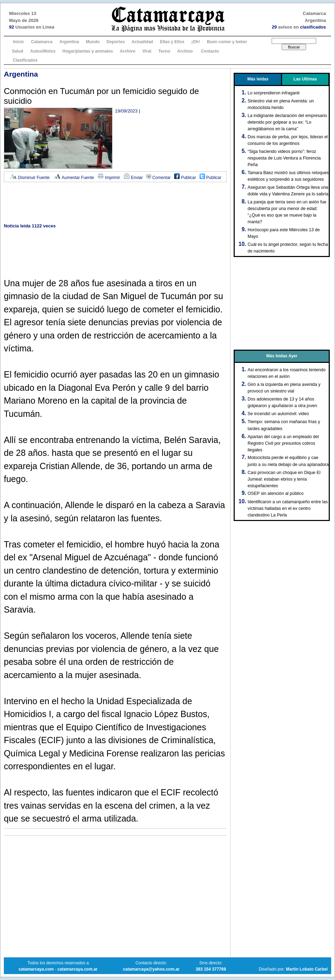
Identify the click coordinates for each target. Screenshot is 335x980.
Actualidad (142, 42)
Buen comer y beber (227, 42)
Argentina (69, 42)
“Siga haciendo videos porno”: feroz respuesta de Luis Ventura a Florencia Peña (284, 158)
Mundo (93, 42)
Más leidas (258, 79)
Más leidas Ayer (282, 356)
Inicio (18, 42)
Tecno (164, 51)
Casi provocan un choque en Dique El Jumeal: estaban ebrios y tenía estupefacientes (284, 479)
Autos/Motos (43, 51)
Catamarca (42, 42)
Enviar (133, 178)
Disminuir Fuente (30, 178)
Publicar (185, 178)
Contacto (210, 51)
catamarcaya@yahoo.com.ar (151, 969)
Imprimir (109, 178)
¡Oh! (196, 42)
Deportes (116, 42)
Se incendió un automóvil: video (278, 414)
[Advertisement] (115, 203)
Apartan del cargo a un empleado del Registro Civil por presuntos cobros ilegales (283, 443)
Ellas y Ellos (172, 42)
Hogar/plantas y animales (88, 51)
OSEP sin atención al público (276, 493)
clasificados (313, 27)
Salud (18, 51)
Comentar (158, 178)
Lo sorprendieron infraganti (274, 93)
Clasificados (25, 60)
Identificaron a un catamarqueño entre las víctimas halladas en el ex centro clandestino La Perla (288, 508)
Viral (147, 51)
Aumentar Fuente (74, 178)
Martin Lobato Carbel (307, 969)
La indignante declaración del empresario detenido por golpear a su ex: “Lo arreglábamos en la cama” (287, 122)
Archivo (128, 51)
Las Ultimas (305, 79)
